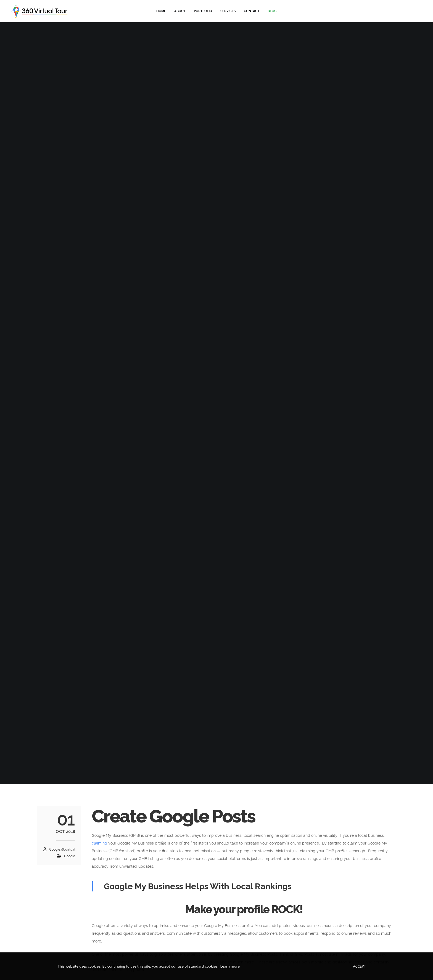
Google (70, 856)
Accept (359, 966)
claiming (99, 843)
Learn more (230, 966)
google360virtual (62, 849)
